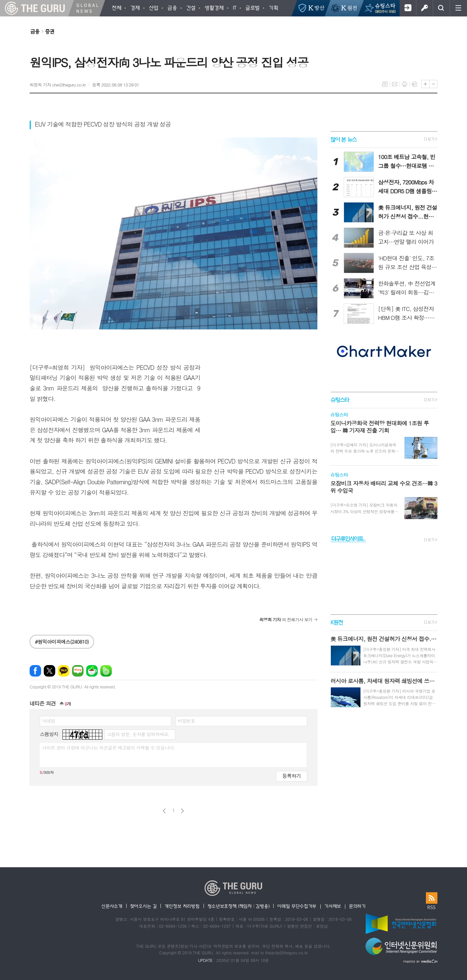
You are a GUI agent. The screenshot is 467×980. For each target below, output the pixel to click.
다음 (182, 811)
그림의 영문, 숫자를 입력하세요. (138, 734)
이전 (164, 811)
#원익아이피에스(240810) (62, 642)
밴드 (106, 671)
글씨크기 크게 (425, 84)
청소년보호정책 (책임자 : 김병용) (239, 906)
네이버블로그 (78, 671)
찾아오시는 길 (144, 906)
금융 (35, 31)
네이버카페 (92, 671)
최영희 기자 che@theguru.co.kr (58, 85)
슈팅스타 (340, 400)
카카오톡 (64, 671)
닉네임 (49, 721)
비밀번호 (186, 721)
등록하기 (291, 776)
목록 (385, 84)
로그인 (424, 8)
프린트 (405, 84)
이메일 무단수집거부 (297, 906)
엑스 (49, 671)
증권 (50, 31)
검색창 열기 (441, 8)
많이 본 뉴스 (344, 139)
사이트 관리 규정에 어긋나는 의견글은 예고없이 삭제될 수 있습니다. (109, 748)
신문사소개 (112, 906)
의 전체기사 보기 (286, 620)
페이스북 (35, 671)
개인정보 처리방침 (182, 906)
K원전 (337, 622)
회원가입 (408, 8)
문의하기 (357, 906)
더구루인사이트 (347, 538)
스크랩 (414, 84)
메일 (395, 84)
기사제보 (333, 906)
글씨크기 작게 (433, 84)
